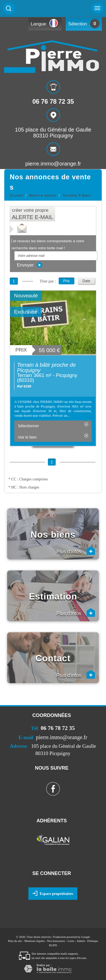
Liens (71, 941)
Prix (67, 281)
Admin (81, 941)
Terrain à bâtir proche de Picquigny (46, 368)
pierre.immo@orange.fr (53, 163)
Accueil (16, 196)
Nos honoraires (56, 941)
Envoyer (30, 265)
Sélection (78, 24)
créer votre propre (33, 214)
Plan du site (15, 941)
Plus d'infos (76, 551)
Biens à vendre (43, 196)
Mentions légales (34, 941)
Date (86, 281)
